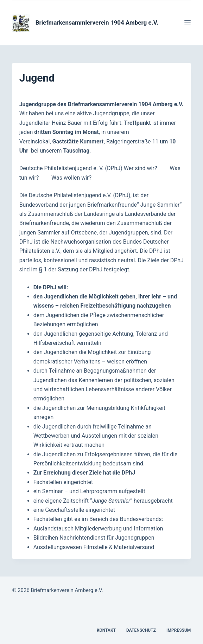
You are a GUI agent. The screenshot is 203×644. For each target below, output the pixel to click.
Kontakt (106, 630)
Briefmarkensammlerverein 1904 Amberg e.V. (97, 22)
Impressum (179, 630)
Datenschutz (141, 630)
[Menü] (188, 23)
